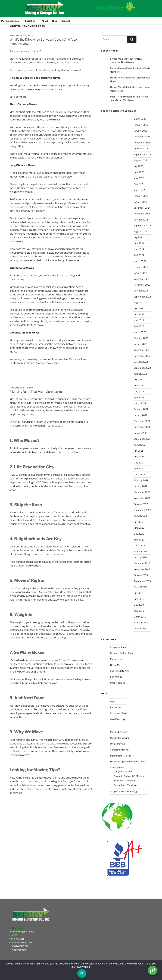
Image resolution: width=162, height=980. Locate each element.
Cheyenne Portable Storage (124, 791)
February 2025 (141, 196)
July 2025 (138, 166)
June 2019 (139, 599)
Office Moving (117, 744)
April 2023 (139, 326)
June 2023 (139, 314)
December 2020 (142, 492)
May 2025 (139, 178)
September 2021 (142, 439)
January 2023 (140, 344)
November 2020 (142, 498)
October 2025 (141, 148)
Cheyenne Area (118, 647)
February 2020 (141, 551)
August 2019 (140, 587)
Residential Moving (120, 738)
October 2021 (141, 433)
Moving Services (11, 21)
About (45, 21)
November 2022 (142, 356)
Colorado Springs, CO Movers (129, 776)
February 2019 (141, 623)
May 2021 (139, 463)
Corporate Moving (119, 750)
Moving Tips (116, 659)
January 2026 (140, 131)
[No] (158, 970)
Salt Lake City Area (120, 671)
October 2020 (141, 504)
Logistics (31, 21)
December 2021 (142, 421)
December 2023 (142, 279)
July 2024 (138, 237)
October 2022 (141, 362)
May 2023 (139, 320)
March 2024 (140, 261)
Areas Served (117, 768)
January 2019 (140, 629)
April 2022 (139, 397)
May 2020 (139, 534)
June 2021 (139, 457)
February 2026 (141, 125)
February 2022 (141, 409)
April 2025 (139, 184)
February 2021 (141, 480)
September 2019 (142, 581)
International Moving (121, 756)
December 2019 (142, 563)
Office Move (117, 665)
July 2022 (138, 380)
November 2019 (142, 569)
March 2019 (140, 617)
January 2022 (140, 415)
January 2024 (140, 273)
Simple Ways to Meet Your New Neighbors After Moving (126, 60)
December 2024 (142, 208)
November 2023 (142, 285)
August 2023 (140, 302)
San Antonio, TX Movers (126, 785)
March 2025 (140, 190)
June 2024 (139, 243)
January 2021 (140, 486)
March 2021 (140, 474)
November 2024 (142, 214)
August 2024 (140, 231)
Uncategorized (118, 683)
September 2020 (142, 510)
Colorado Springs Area (121, 653)
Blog (55, 21)
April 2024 (139, 255)
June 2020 (139, 528)
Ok (82, 973)
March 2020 (140, 545)
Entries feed (116, 707)
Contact (66, 21)
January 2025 (140, 202)
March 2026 (140, 119)
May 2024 (139, 249)
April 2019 (139, 611)
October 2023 (141, 291)
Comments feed (118, 713)
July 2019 (138, 593)
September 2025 (142, 154)
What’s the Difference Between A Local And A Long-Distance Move (45, 42)
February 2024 (141, 267)
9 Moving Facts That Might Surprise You (37, 392)
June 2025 (139, 172)
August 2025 (140, 160)
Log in (113, 701)
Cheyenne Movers (123, 771)
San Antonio (116, 677)
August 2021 (140, 445)
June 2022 (139, 386)
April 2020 (139, 540)
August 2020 (140, 516)
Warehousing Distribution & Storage (128, 762)
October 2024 (141, 220)
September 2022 (142, 368)
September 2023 (142, 297)
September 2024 (142, 225)
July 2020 (139, 522)
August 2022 (140, 374)
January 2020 (141, 557)
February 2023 (141, 338)
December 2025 (142, 137)
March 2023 (140, 332)
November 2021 (142, 427)
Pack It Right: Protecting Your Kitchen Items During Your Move (129, 98)
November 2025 (142, 143)
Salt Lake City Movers (125, 781)
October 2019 (141, 575)
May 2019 (139, 605)
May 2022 (139, 391)
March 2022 (140, 403)
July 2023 (138, 309)
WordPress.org (118, 719)
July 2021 (138, 451)
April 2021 (139, 468)
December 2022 (142, 350)
